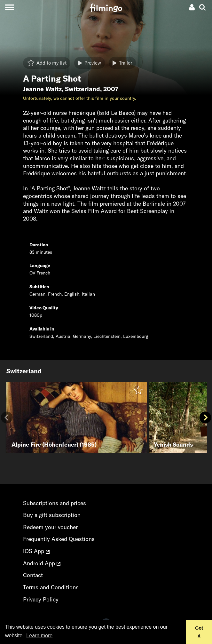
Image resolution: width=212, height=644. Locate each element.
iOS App (36, 551)
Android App (42, 563)
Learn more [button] (39, 636)
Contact (33, 575)
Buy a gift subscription (52, 515)
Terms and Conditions (51, 587)
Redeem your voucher (50, 527)
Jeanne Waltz (42, 89)
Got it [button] (199, 632)
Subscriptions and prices (55, 503)
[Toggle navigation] (9, 7)
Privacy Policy (41, 599)
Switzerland (82, 89)
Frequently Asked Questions (59, 539)
